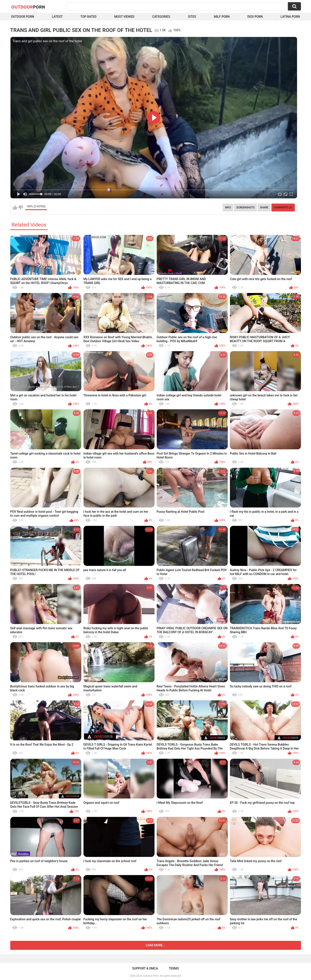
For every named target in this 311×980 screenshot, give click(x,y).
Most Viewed (124, 17)
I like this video (15, 208)
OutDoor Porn (151, 976)
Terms (174, 968)
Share (264, 208)
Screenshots (245, 208)
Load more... (155, 945)
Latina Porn (290, 17)
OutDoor (28, 7)
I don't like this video (21, 208)
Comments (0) (283, 208)
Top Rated (88, 17)
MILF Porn (222, 17)
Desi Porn (255, 17)
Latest (57, 17)
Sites (192, 17)
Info (228, 208)
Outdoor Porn (23, 17)
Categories (161, 17)
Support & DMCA (145, 968)
